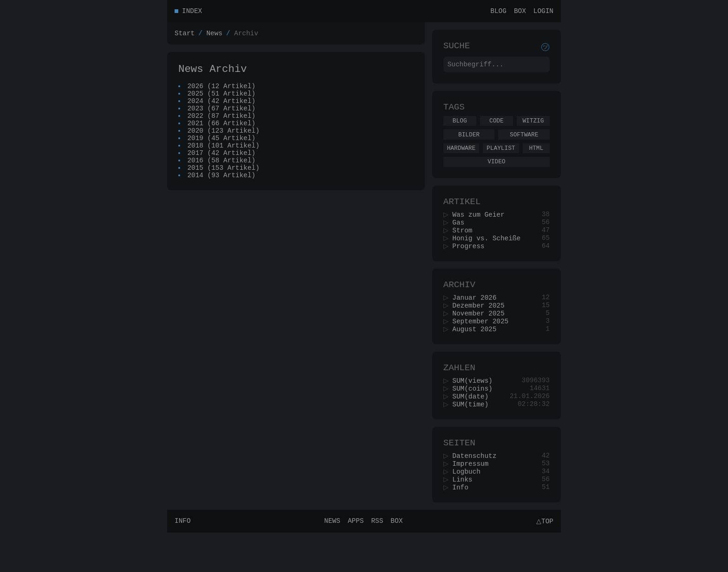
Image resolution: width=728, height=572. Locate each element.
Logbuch (469, 508)
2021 (196, 136)
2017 (196, 171)
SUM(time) (474, 435)
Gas (461, 238)
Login (543, 12)
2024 (196, 110)
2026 (196, 92)
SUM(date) (474, 427)
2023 (196, 119)
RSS (376, 560)
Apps (354, 560)
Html (536, 158)
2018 (196, 163)
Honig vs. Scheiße (490, 255)
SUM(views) (475, 409)
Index (192, 12)
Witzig (533, 128)
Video (496, 173)
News (214, 35)
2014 (196, 198)
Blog (498, 12)
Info (464, 525)
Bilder (469, 143)
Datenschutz (478, 490)
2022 (196, 127)
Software (524, 143)
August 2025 (478, 354)
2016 (196, 180)
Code (497, 128)
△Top (543, 560)
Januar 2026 (478, 319)
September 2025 (484, 345)
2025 (196, 101)
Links (465, 517)
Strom (465, 247)
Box (520, 12)
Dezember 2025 (481, 328)
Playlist (501, 158)
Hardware (461, 158)
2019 (196, 154)
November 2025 (481, 337)
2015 (196, 189)
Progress (471, 264)
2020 (196, 145)
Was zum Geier (481, 229)
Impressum (474, 499)
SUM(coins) (475, 418)
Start (185, 35)
